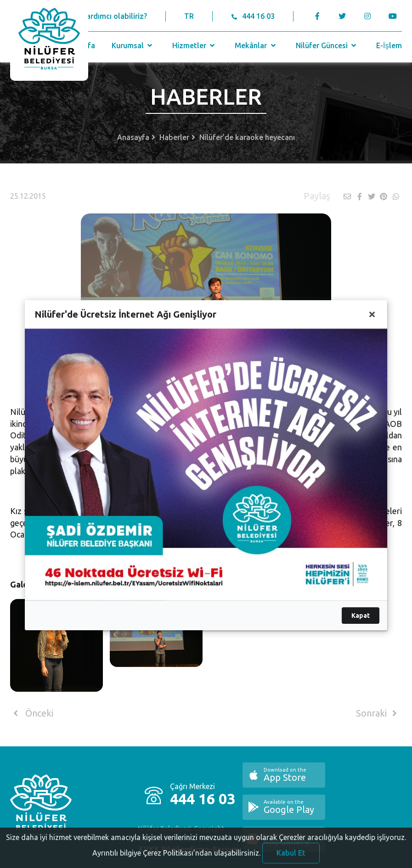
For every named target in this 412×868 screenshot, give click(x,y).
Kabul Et (291, 855)
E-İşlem (389, 45)
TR (189, 16)
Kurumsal (133, 45)
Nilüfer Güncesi (327, 45)
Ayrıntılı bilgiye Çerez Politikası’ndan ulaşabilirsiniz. (176, 855)
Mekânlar (256, 45)
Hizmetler (195, 45)
